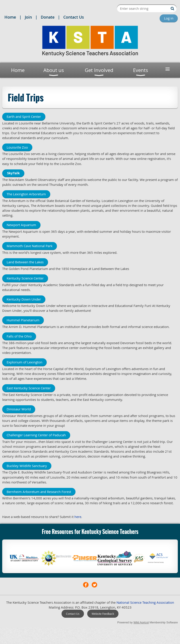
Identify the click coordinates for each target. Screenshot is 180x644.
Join (28, 17)
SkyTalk (13, 173)
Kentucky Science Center (25, 278)
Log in (169, 18)
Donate (48, 17)
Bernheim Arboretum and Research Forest (39, 492)
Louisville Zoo (17, 147)
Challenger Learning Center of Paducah (36, 435)
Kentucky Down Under (24, 299)
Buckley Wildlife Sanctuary (27, 466)
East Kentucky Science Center (29, 388)
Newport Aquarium (21, 225)
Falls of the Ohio (19, 336)
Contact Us (74, 17)
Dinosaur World (19, 409)
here (78, 517)
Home (10, 17)
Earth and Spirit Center (24, 116)
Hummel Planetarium (23, 320)
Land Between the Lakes (25, 262)
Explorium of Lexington (24, 362)
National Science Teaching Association (145, 602)
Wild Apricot (141, 622)
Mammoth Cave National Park (30, 246)
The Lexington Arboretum (26, 194)
